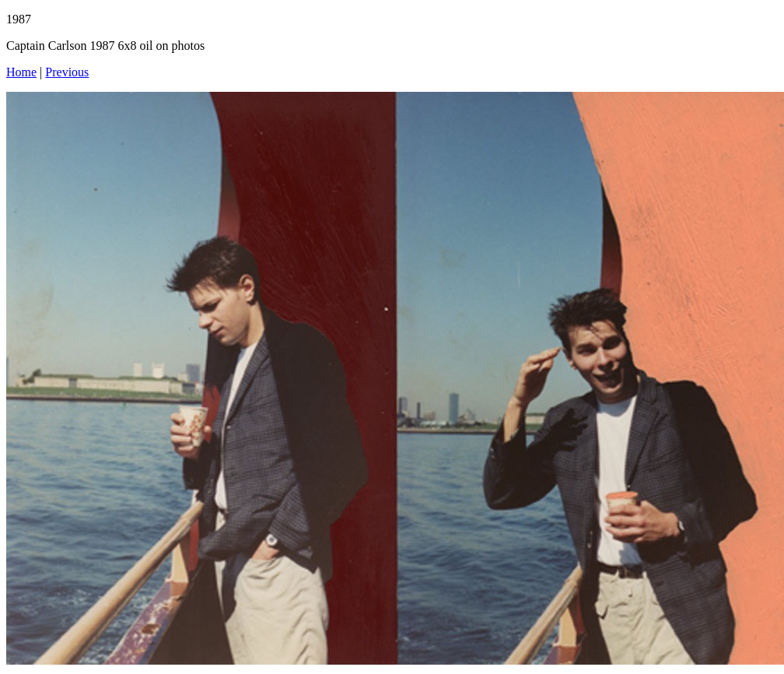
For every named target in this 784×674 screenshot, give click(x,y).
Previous (67, 72)
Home (21, 72)
